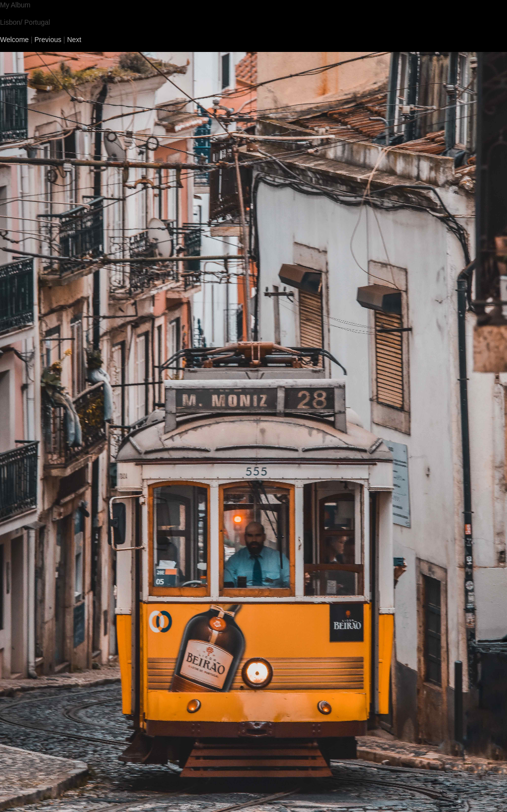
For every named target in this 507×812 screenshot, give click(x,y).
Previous (48, 40)
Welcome (14, 40)
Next (74, 40)
